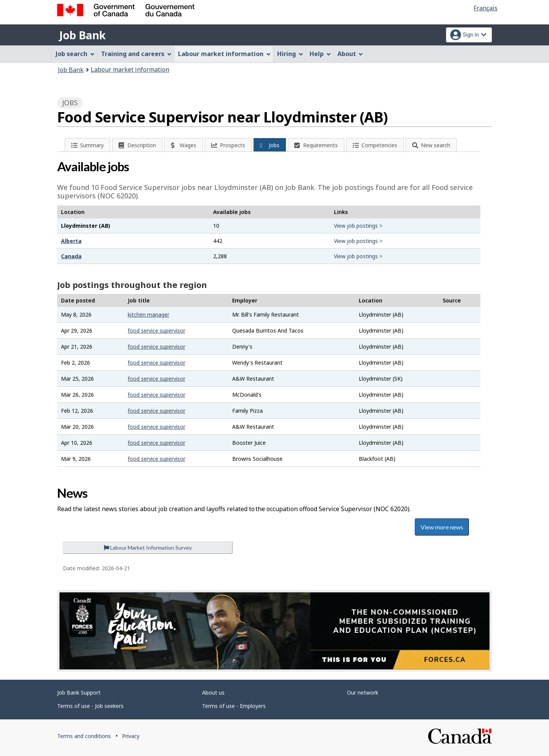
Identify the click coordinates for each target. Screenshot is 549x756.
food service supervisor (157, 331)
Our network (363, 692)
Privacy (131, 736)
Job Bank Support (79, 692)
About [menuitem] (350, 54)
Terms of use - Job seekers (90, 706)
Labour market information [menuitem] (224, 54)
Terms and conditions (84, 736)
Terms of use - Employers (234, 706)
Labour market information (130, 69)
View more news (442, 527)
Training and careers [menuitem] (136, 54)
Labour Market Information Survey (148, 548)
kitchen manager (148, 314)
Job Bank (82, 35)
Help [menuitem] (320, 54)
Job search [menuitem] (75, 54)
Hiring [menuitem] (290, 54)
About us (213, 692)
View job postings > (358, 226)
